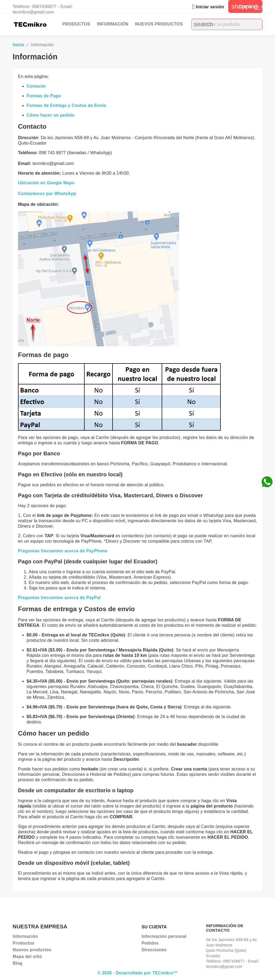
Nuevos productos (159, 24)
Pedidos (150, 943)
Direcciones (154, 950)
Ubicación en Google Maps (46, 183)
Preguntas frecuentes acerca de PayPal (59, 598)
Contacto (36, 86)
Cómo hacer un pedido (50, 115)
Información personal (164, 936)
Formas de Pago (44, 96)
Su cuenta (154, 927)
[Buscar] (227, 24)
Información (113, 24)
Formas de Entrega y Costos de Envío (66, 105)
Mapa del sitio (27, 956)
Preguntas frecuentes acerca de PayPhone (63, 551)
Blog (18, 963)
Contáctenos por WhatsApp (47, 194)
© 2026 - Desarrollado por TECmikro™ (138, 973)
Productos (76, 24)
